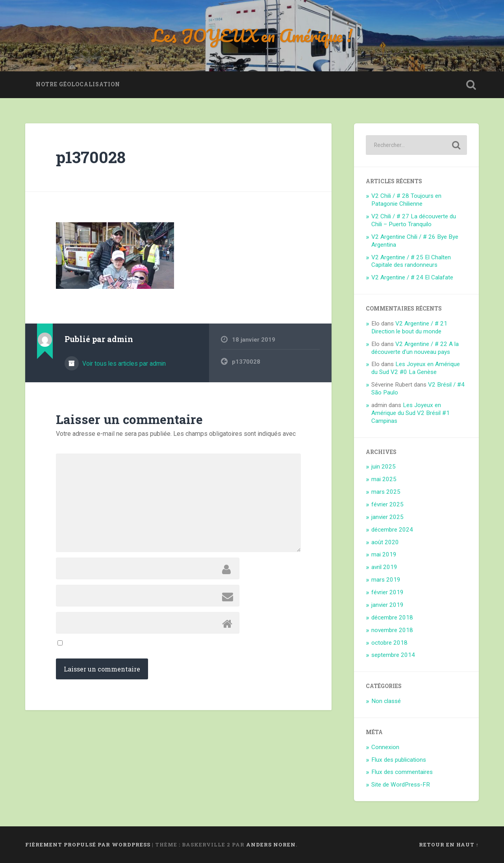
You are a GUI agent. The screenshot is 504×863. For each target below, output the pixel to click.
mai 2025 (384, 479)
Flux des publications (399, 760)
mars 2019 (386, 580)
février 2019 (387, 592)
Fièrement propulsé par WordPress (88, 844)
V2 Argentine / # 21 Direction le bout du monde (409, 327)
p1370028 (91, 157)
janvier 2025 (387, 517)
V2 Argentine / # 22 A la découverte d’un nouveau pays (415, 348)
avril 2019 (384, 567)
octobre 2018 (389, 643)
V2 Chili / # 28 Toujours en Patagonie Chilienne (406, 200)
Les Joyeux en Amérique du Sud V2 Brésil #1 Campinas (410, 413)
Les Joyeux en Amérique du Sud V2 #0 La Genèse (416, 368)
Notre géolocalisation (78, 84)
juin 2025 (384, 467)
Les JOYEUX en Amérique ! (252, 35)
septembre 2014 (393, 655)
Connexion (385, 747)
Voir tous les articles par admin (123, 364)
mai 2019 (384, 554)
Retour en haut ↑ (449, 844)
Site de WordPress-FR (401, 785)
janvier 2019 (387, 605)
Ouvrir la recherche (471, 85)
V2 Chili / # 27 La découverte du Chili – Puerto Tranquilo (414, 220)
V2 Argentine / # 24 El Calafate (412, 277)
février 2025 (387, 504)
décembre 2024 (392, 530)
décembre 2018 (392, 617)
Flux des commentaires (402, 772)
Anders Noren (271, 844)
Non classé (386, 701)
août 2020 (385, 542)
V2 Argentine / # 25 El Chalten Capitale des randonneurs (411, 261)
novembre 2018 (392, 630)
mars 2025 (386, 492)
